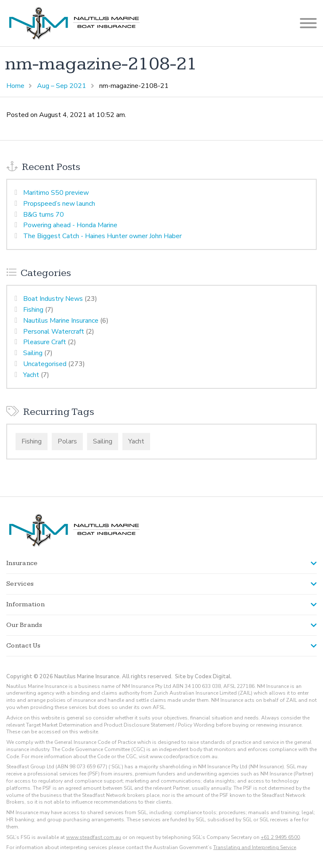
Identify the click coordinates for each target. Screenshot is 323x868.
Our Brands (24, 625)
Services (20, 584)
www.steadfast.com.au (94, 837)
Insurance (22, 563)
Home (15, 86)
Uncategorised (45, 364)
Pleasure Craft (45, 342)
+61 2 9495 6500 (280, 837)
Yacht (31, 375)
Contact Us (24, 646)
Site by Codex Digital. (203, 677)
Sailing (33, 353)
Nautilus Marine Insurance (61, 321)
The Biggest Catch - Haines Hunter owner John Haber (102, 236)
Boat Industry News (53, 299)
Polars (67, 441)
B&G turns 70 (44, 215)
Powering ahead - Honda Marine (70, 225)
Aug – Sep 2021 (62, 86)
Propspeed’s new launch (59, 204)
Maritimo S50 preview (56, 193)
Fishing (33, 310)
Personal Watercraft (54, 332)
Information (25, 604)
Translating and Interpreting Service (255, 847)
